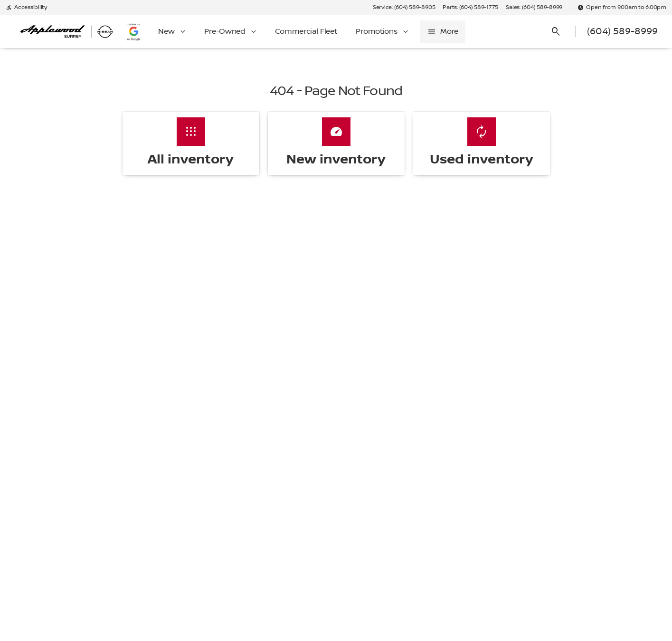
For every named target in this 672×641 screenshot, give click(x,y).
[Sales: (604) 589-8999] (534, 8)
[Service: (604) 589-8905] (404, 8)
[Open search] (556, 32)
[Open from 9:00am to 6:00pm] (622, 8)
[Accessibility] (26, 8)
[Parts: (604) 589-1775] (470, 8)
